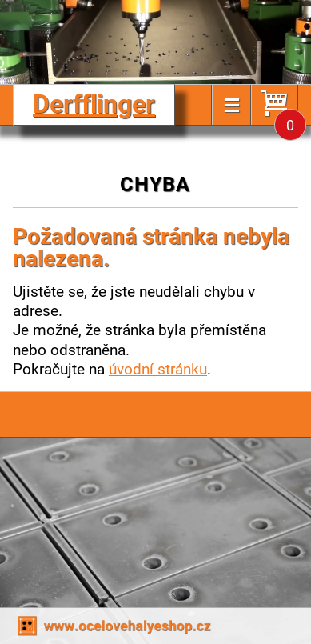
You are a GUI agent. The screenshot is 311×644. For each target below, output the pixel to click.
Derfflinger (94, 103)
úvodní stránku (158, 368)
